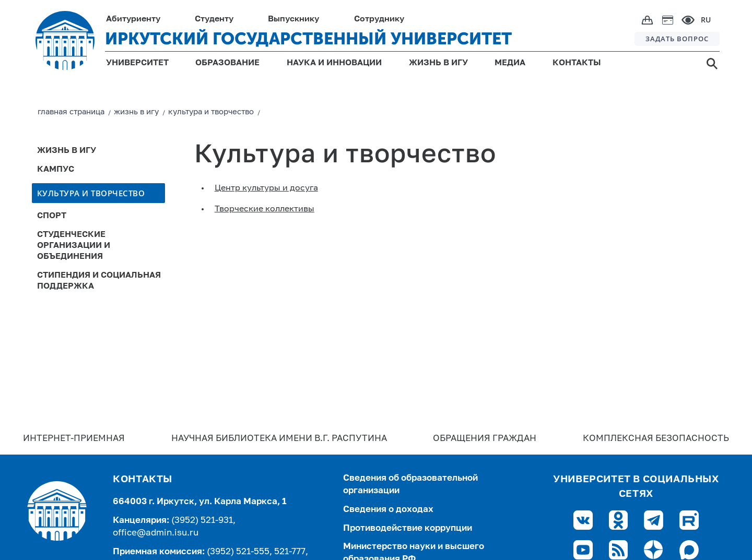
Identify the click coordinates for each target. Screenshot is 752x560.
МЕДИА (510, 63)
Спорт (52, 216)
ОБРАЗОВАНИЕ (227, 63)
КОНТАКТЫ (577, 63)
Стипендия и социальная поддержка (99, 281)
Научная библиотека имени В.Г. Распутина (279, 439)
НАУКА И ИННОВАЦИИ (334, 63)
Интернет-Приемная (74, 439)
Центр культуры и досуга (266, 188)
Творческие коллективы (265, 209)
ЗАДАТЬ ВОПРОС (677, 39)
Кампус (56, 170)
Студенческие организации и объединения (74, 246)
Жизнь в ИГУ (67, 151)
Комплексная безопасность (656, 439)
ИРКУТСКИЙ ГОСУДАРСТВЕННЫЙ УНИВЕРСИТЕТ (308, 39)
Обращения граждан (485, 439)
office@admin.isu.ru (156, 533)
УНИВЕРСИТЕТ (137, 63)
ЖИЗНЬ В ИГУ (438, 63)
